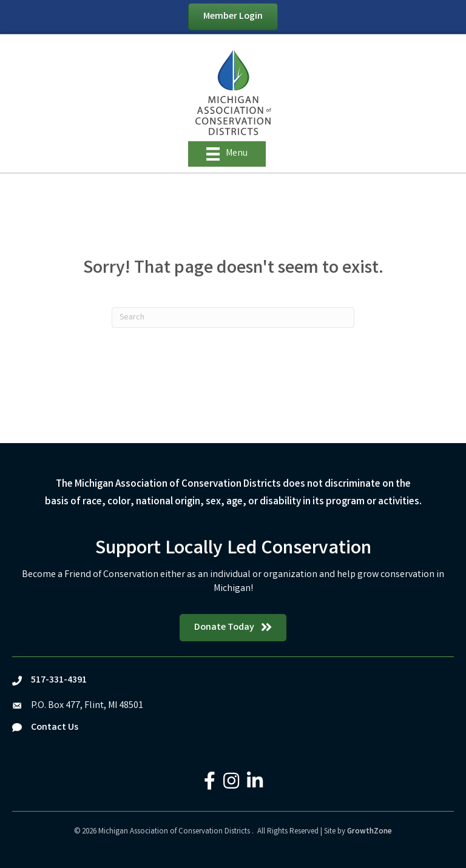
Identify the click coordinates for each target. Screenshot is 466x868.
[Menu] (227, 154)
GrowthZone (370, 832)
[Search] (233, 318)
